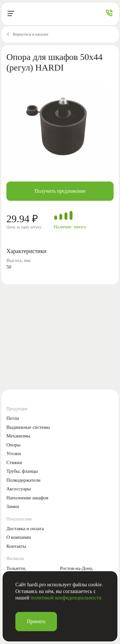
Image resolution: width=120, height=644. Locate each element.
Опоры (13, 445)
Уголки (14, 453)
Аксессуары (19, 489)
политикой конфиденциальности (66, 598)
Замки (13, 506)
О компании (19, 537)
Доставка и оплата (25, 529)
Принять (36, 621)
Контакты (16, 546)
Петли (13, 418)
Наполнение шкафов (27, 498)
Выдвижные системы (28, 427)
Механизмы (18, 436)
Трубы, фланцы (22, 471)
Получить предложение (60, 191)
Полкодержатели (23, 480)
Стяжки (14, 462)
